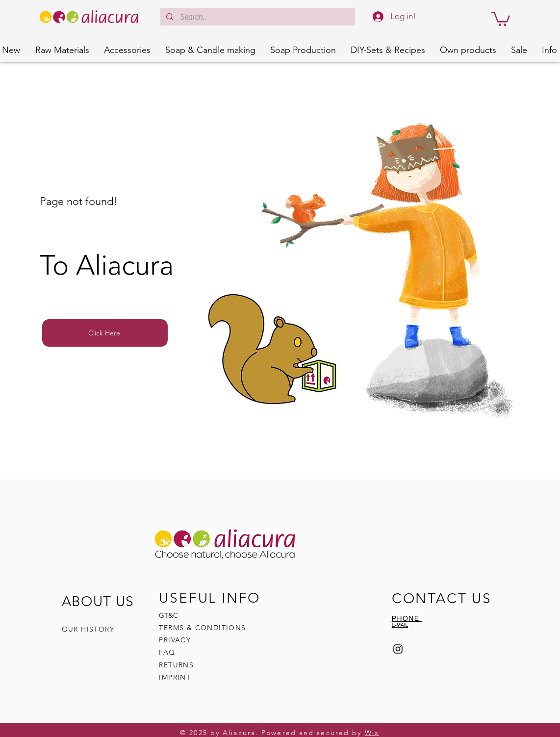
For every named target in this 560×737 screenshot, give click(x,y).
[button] (501, 18)
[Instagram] (398, 649)
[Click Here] (105, 333)
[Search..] (257, 17)
